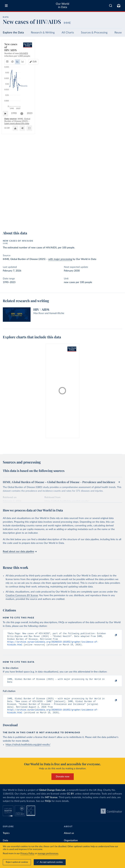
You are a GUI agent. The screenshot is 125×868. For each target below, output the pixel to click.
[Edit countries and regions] (105, 54)
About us (69, 838)
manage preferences (48, 854)
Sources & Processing (94, 33)
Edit (106, 54)
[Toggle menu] (6, 6)
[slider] (24, 214)
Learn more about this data (69, 219)
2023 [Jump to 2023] (116, 213)
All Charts (68, 33)
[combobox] (111, 6)
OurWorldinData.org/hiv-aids (17, 222)
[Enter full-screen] (118, 221)
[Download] (104, 221)
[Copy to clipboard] (112, 635)
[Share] (111, 221)
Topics (6, 838)
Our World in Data (63, 6)
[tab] (11, 54)
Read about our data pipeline (20, 552)
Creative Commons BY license (22, 595)
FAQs (48, 806)
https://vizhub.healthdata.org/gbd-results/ (28, 749)
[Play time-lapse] (7, 214)
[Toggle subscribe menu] (119, 6)
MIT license (51, 802)
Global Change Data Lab (52, 795)
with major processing (60, 259)
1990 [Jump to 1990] (16, 213)
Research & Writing (43, 33)
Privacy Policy (27, 854)
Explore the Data (13, 33)
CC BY (33, 222)
